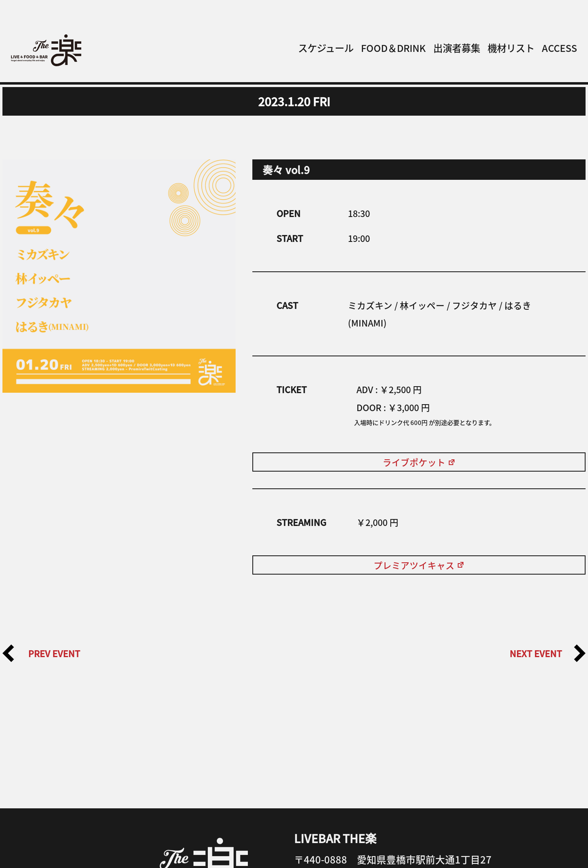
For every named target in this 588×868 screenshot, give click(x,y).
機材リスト (511, 48)
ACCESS (559, 48)
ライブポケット (419, 462)
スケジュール (326, 48)
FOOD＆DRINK (393, 48)
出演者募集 (457, 48)
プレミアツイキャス (419, 565)
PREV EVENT (41, 653)
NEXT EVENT (548, 653)
